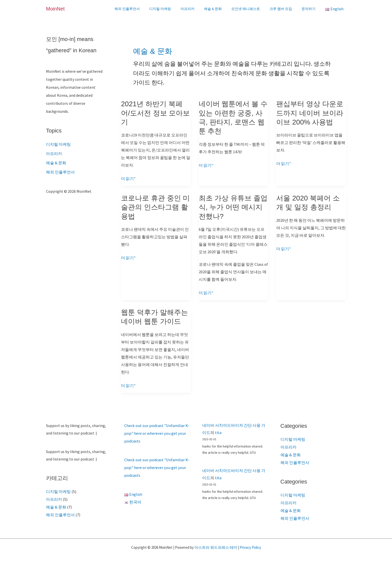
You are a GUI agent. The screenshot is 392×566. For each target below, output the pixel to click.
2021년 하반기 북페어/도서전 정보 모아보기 (155, 113)
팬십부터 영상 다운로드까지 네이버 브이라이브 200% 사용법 (310, 113)
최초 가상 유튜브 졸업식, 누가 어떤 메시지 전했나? (233, 207)
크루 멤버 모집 (284, 9)
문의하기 (310, 9)
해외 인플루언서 (143, 9)
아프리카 (199, 9)
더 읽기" (128, 178)
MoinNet (55, 9)
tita (218, 431)
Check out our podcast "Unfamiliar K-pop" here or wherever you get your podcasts (156, 432)
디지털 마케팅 (174, 9)
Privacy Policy (250, 545)
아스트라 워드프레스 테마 (216, 545)
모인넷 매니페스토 (252, 9)
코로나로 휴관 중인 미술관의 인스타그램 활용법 (155, 207)
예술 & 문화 (222, 9)
